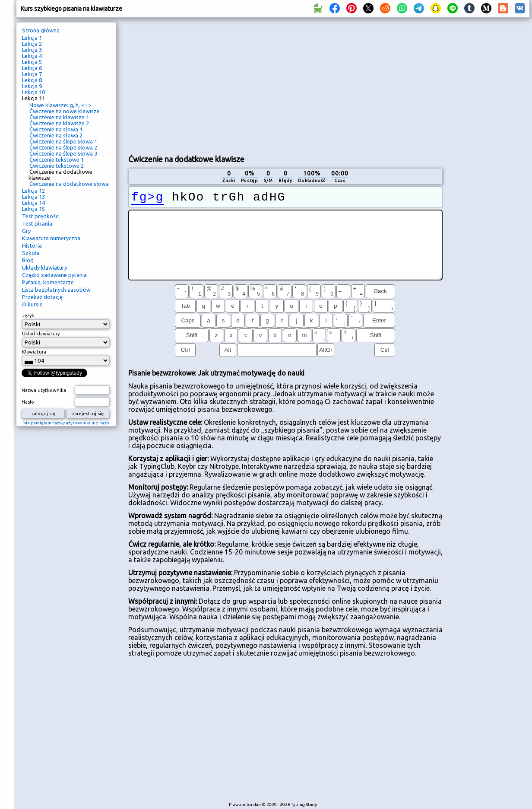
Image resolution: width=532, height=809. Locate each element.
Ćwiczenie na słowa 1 (56, 129)
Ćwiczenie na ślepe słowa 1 (63, 141)
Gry (26, 231)
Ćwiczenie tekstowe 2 (57, 166)
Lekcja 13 (33, 197)
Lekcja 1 (32, 38)
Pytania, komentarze (48, 282)
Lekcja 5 (32, 62)
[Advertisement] (285, 85)
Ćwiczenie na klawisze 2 (59, 123)
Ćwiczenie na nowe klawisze (65, 111)
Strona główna (41, 30)
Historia (32, 245)
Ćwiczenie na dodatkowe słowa (69, 184)
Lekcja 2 (32, 44)
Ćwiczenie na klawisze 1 (59, 117)
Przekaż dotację (42, 297)
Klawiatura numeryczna (51, 238)
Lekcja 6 (32, 68)
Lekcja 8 (32, 80)
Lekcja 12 (33, 191)
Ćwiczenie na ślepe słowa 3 (63, 153)
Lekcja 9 (32, 86)
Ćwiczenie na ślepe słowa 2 (63, 147)
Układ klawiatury (41, 334)
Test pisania (37, 223)
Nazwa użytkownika (44, 390)
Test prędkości (41, 216)
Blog (28, 260)
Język (28, 315)
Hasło (28, 402)
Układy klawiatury (44, 268)
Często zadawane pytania (54, 275)
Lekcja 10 (33, 92)
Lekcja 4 (32, 56)
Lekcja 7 (32, 74)
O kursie (32, 304)
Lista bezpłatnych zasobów (56, 290)
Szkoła (31, 253)
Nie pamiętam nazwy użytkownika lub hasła (66, 423)
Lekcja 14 (33, 203)
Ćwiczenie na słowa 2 (56, 135)
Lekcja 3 (32, 50)
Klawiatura (34, 352)
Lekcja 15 (33, 209)
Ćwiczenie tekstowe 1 (57, 159)
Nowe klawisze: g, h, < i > (60, 105)
